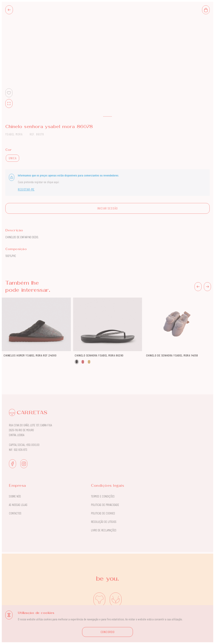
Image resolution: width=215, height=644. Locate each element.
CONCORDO (108, 632)
